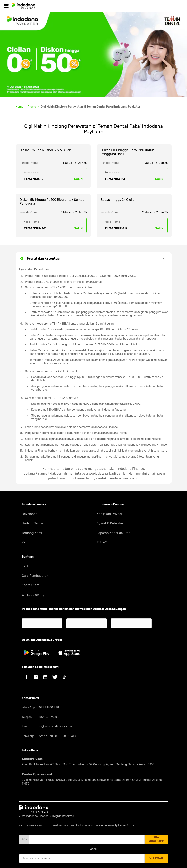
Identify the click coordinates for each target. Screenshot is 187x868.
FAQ (25, 566)
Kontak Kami (31, 585)
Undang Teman (33, 523)
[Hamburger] (6, 6)
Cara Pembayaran (35, 576)
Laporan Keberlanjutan (114, 533)
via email (157, 858)
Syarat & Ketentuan (111, 523)
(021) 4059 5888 (49, 717)
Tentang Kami (32, 533)
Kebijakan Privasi (109, 514)
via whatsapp (156, 839)
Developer (29, 514)
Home (19, 107)
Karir (25, 542)
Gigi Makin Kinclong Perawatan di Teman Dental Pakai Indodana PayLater (90, 107)
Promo (32, 107)
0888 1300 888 (49, 708)
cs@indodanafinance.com (55, 727)
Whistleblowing (33, 595)
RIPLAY (102, 542)
